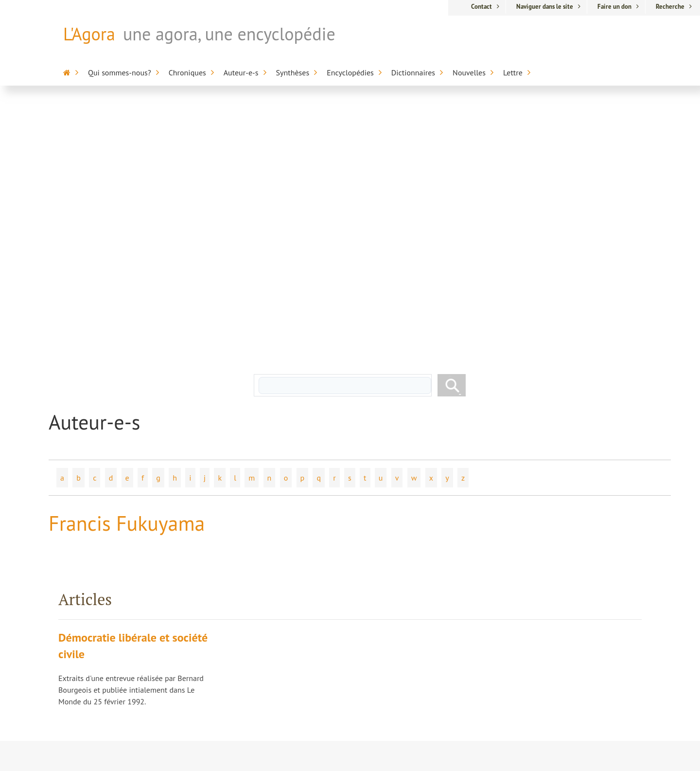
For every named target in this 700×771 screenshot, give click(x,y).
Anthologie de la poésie (448, 689)
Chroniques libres (262, 669)
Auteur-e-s (241, 72)
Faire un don (614, 7)
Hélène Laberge (260, 568)
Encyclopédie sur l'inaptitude (436, 613)
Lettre (513, 72)
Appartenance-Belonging (433, 707)
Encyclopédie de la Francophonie (439, 590)
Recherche (670, 7)
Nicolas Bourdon (261, 602)
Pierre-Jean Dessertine (271, 636)
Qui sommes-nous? (120, 72)
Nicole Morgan (258, 652)
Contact (481, 7)
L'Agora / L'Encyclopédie (447, 549)
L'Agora (89, 34)
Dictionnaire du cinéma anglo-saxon (447, 672)
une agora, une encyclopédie (229, 34)
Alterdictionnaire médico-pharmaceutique (436, 643)
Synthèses (293, 72)
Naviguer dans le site (545, 7)
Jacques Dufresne (262, 552)
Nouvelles (469, 72)
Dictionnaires (413, 72)
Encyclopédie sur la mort (440, 567)
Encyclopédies (350, 72)
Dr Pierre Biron (258, 585)
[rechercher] (345, 133)
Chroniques (187, 72)
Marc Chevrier (256, 619)
